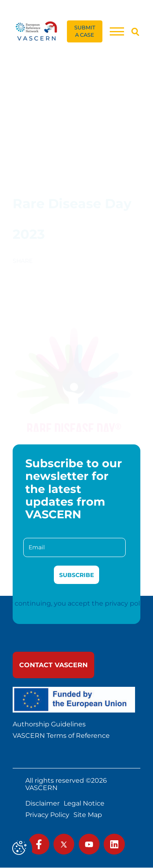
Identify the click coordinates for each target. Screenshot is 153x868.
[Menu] (117, 31)
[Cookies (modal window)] (19, 849)
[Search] (135, 32)
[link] (37, 31)
